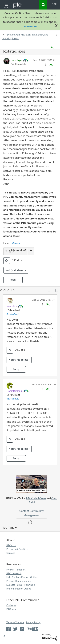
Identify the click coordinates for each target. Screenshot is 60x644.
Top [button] (4, 636)
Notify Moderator (16, 270)
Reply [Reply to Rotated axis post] (13, 280)
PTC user (11, 609)
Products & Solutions (17, 549)
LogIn (54, 4)
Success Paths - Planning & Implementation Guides (21, 587)
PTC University (14, 573)
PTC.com (11, 545)
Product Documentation (19, 581)
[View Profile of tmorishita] (12, 306)
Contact (11, 553)
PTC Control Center (36, 498)
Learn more (30, 26)
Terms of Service (15, 622)
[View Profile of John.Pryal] (17, 60)
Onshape (11, 605)
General (16, 243)
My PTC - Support (16, 570)
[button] (46, 65)
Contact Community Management (32, 513)
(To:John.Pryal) (13, 314)
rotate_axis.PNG (18, 250)
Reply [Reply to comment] (16, 369)
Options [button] (56, 35)
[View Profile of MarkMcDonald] (15, 391)
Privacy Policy (33, 622)
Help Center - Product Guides (22, 577)
